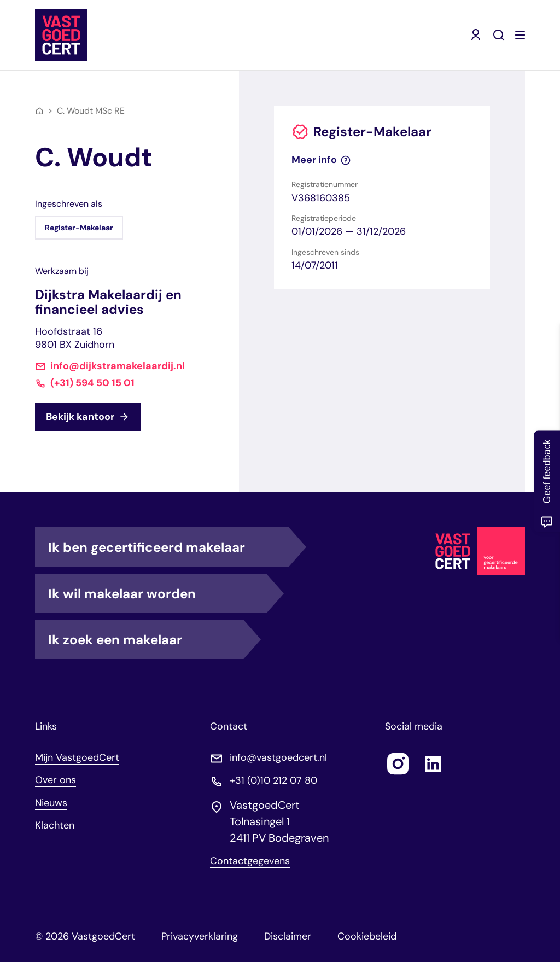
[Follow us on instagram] (398, 764)
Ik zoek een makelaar (146, 639)
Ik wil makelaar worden (157, 593)
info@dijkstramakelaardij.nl (118, 366)
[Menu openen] (520, 35)
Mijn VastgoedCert (77, 757)
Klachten (55, 825)
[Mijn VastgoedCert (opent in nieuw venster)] (476, 35)
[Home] (39, 111)
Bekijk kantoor (88, 417)
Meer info (321, 160)
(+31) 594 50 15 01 (92, 383)
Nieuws (51, 803)
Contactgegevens (250, 861)
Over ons (56, 780)
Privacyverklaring (200, 936)
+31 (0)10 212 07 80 (273, 781)
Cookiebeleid (367, 936)
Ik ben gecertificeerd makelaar (168, 547)
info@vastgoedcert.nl (278, 758)
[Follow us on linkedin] (433, 764)
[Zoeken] (499, 35)
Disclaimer (288, 936)
